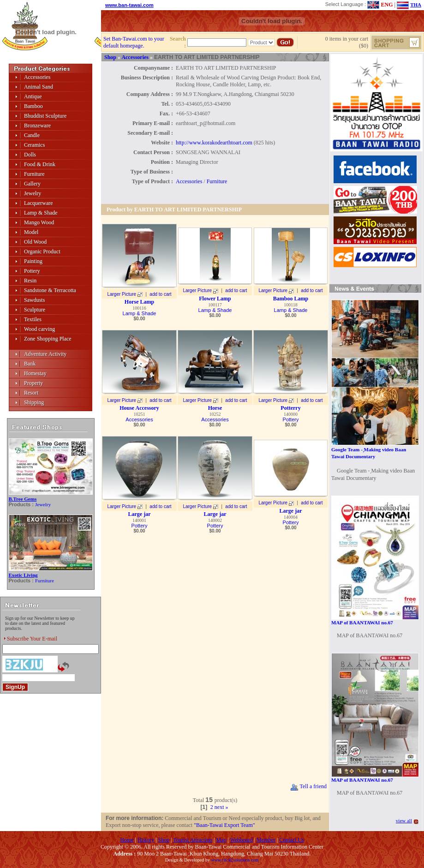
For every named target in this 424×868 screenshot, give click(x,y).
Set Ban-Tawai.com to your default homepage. (134, 42)
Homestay (35, 373)
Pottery (32, 271)
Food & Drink (40, 164)
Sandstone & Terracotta (50, 290)
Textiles (33, 319)
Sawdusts (34, 300)
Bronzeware (37, 126)
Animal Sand (39, 87)
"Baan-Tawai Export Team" (224, 825)
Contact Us (292, 840)
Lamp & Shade (41, 213)
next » (221, 807)
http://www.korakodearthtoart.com (214, 143)
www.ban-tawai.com (129, 5)
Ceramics (34, 145)
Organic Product (42, 251)
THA (416, 5)
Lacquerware (39, 203)
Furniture (34, 174)
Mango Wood (39, 222)
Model (31, 232)
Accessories (37, 77)
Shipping (34, 402)
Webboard (242, 840)
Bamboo (33, 106)
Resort (31, 393)
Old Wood (35, 242)
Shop (110, 57)
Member (266, 840)
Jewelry (33, 193)
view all (404, 820)
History (146, 840)
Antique (33, 96)
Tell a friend (308, 786)
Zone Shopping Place (48, 339)
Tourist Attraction (193, 840)
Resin (30, 281)
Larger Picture (122, 294)
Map (221, 840)
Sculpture (35, 310)
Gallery (32, 184)
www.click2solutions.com (235, 860)
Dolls (30, 155)
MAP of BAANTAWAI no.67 (362, 623)
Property (33, 383)
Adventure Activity (45, 354)
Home (127, 840)
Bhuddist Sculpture (45, 116)
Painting (33, 261)
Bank (30, 364)
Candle (32, 135)
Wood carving (39, 329)
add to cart (160, 294)
